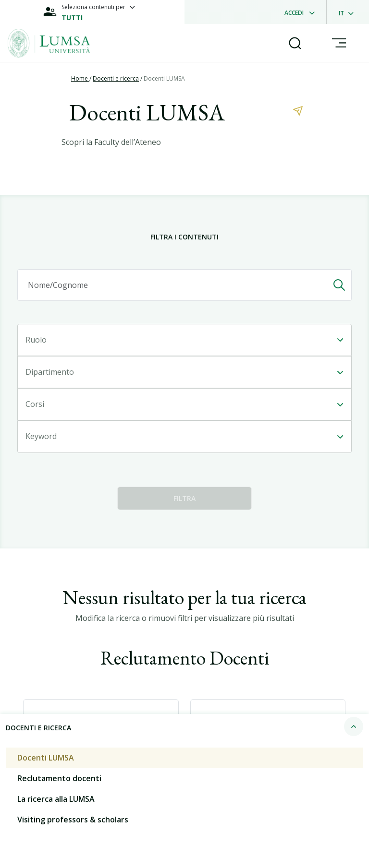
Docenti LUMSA (164, 78)
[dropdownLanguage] (349, 12)
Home (80, 78)
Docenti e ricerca (116, 78)
